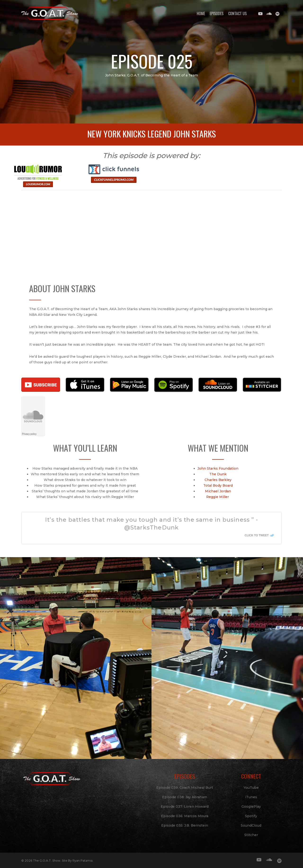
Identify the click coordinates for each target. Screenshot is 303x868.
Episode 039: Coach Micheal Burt (185, 788)
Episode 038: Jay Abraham (185, 797)
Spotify (251, 816)
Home (201, 13)
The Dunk (219, 474)
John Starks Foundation (219, 468)
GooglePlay (251, 806)
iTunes (251, 797)
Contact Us (237, 13)
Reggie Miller (219, 497)
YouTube (251, 788)
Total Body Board (219, 485)
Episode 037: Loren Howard (185, 806)
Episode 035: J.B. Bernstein (185, 825)
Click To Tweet (254, 535)
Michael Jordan (219, 491)
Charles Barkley (219, 480)
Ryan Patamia (82, 861)
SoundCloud (251, 825)
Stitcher (251, 835)
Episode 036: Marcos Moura (185, 816)
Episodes (217, 13)
